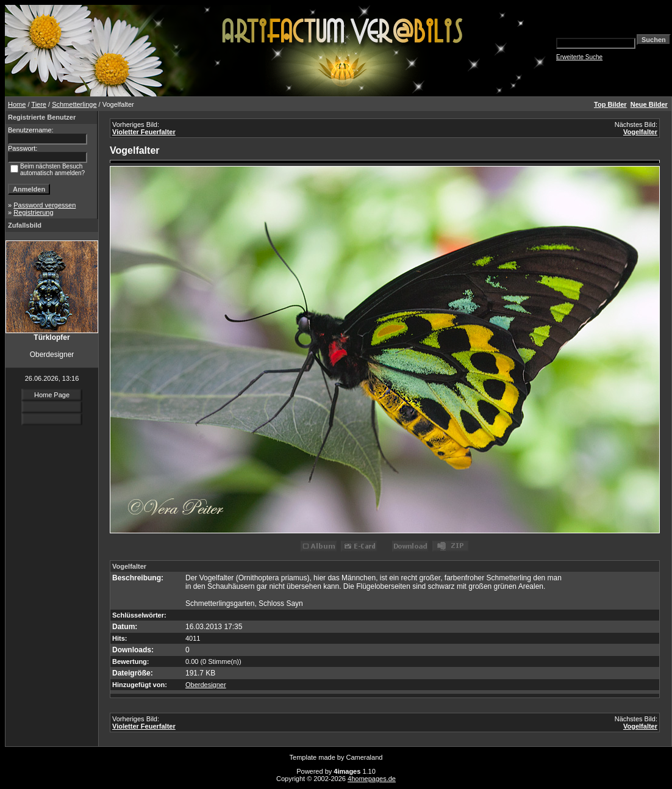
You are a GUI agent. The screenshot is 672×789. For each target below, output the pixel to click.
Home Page (52, 395)
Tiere (39, 104)
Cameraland (365, 757)
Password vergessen (45, 205)
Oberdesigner (206, 685)
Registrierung (33, 212)
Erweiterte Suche (579, 57)
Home (17, 104)
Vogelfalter (640, 132)
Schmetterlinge (74, 104)
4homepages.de (372, 779)
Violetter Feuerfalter (144, 132)
